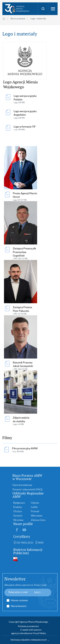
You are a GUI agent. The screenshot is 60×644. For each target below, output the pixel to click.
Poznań (35, 511)
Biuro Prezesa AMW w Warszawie (27, 477)
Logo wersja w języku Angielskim (28, 115)
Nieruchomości (19, 606)
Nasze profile (23, 524)
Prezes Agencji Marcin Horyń (25, 197)
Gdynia (35, 503)
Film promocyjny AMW (25, 450)
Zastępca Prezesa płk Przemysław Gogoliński (25, 253)
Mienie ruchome (19, 600)
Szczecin (18, 516)
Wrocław (18, 520)
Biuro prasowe (18, 19)
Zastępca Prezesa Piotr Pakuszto (25, 311)
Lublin (34, 507)
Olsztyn (18, 511)
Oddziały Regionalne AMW (28, 495)
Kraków (18, 507)
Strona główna (4, 19)
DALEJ (37, 592)
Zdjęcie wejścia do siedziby (25, 421)
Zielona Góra (38, 520)
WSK (41, 543)
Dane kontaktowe (22, 485)
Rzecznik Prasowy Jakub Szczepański (25, 366)
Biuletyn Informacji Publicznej (28, 551)
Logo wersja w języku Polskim (28, 99)
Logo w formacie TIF (25, 128)
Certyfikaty (22, 537)
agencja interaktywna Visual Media (28, 633)
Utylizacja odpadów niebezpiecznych (29, 640)
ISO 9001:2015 (25, 543)
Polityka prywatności (28, 626)
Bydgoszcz (19, 503)
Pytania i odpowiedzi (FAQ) (28, 489)
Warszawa (37, 516)
